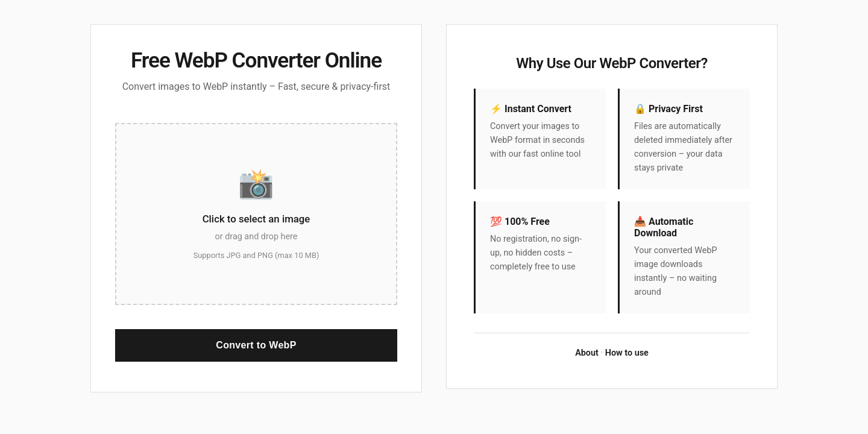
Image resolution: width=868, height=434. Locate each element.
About (587, 353)
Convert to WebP (256, 345)
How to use (627, 353)
